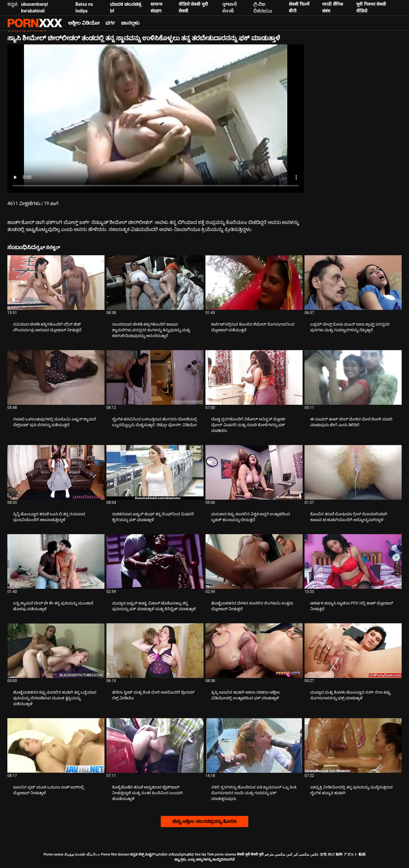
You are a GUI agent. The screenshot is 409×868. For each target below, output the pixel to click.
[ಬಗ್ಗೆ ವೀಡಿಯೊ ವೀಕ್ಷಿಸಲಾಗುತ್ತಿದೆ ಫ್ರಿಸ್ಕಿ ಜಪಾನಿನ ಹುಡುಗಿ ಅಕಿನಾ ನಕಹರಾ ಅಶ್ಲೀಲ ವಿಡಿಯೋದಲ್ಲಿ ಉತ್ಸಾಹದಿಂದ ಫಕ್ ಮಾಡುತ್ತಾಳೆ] (254, 651)
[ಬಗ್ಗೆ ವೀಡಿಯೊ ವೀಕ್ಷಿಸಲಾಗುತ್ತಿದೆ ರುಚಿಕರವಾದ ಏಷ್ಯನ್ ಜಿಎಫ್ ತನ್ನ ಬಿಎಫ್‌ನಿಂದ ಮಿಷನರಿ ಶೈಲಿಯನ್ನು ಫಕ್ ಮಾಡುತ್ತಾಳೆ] (155, 472)
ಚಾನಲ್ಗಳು (130, 23)
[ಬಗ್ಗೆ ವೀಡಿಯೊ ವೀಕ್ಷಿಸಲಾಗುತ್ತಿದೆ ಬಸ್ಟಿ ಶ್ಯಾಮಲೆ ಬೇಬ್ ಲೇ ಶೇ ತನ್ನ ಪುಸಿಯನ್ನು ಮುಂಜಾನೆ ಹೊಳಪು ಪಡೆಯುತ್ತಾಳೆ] (56, 561)
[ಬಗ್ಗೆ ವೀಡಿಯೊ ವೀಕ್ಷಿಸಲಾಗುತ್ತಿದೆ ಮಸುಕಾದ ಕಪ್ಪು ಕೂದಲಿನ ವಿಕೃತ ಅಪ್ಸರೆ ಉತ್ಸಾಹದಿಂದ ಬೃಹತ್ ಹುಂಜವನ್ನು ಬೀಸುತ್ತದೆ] (254, 472)
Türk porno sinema (221, 854)
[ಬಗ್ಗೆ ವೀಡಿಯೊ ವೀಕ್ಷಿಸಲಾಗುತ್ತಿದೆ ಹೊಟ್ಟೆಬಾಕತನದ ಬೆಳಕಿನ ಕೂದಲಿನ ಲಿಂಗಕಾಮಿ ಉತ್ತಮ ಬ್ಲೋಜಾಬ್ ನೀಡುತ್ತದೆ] (254, 561)
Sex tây (201, 854)
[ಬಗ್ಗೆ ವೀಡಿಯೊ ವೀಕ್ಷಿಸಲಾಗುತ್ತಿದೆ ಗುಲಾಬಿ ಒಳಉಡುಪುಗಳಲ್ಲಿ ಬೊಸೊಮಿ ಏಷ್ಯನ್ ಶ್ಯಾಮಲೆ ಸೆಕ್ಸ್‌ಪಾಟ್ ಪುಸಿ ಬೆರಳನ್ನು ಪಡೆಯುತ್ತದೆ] (56, 377)
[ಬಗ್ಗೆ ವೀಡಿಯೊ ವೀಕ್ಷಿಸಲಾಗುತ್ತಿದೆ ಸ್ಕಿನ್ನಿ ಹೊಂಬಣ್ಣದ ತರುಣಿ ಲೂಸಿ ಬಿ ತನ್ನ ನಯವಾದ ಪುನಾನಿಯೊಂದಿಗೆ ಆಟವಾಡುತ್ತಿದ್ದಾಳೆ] (56, 472)
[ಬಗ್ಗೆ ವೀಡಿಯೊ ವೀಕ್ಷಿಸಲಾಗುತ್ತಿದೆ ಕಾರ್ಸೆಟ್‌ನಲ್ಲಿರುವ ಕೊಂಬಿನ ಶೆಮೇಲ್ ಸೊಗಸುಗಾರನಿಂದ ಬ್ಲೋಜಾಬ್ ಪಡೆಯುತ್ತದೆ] (254, 283)
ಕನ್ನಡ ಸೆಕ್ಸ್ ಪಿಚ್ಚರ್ (142, 854)
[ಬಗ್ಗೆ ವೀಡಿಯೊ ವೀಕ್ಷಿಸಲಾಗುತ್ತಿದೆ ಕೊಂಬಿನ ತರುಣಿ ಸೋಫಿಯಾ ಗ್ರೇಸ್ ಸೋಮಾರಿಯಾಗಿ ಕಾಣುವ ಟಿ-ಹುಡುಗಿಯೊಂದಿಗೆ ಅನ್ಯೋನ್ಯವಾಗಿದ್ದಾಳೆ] (353, 472)
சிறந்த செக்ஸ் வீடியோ (82, 854)
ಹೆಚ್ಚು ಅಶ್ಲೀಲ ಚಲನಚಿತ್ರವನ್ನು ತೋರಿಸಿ (204, 821)
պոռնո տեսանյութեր (174, 854)
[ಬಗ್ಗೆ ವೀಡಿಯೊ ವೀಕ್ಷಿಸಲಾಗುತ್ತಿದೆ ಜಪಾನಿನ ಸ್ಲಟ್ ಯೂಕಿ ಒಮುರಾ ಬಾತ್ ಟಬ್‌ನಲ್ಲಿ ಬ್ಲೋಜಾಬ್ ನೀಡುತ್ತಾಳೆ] (56, 745)
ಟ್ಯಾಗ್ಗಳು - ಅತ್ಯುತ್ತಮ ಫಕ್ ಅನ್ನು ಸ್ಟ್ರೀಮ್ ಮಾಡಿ (35, 23)
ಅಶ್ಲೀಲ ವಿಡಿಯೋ (84, 23)
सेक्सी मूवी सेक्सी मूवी (250, 854)
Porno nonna (53, 854)
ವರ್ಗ (110, 23)
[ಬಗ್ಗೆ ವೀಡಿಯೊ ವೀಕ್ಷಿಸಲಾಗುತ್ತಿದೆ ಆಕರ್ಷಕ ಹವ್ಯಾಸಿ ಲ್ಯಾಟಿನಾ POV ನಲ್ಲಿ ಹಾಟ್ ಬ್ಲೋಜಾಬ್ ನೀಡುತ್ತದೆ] (353, 561)
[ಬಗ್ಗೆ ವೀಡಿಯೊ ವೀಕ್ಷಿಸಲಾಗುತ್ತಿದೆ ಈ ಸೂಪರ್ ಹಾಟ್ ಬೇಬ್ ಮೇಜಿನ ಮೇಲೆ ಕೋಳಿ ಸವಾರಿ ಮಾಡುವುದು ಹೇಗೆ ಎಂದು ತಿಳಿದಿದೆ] (353, 377)
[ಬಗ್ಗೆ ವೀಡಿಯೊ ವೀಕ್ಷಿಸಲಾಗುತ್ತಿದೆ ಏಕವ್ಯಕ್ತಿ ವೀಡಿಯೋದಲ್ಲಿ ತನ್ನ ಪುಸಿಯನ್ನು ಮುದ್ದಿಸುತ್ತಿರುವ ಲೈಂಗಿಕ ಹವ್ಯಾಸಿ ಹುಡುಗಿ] (353, 745)
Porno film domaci (115, 854)
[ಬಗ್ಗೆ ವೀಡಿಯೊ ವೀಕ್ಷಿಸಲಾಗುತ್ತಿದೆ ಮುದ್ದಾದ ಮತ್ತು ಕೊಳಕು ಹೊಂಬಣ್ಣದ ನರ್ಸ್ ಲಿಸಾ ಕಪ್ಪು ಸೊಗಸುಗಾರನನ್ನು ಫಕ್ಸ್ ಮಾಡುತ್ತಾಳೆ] (353, 651)
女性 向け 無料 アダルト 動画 (343, 854)
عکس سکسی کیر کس (303, 854)
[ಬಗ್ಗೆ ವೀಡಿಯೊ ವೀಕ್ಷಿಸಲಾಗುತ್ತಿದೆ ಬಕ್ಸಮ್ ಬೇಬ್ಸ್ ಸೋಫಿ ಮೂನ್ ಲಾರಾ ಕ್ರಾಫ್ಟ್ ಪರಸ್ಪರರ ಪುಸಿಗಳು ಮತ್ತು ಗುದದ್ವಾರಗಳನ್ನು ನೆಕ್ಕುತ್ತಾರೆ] (353, 283)
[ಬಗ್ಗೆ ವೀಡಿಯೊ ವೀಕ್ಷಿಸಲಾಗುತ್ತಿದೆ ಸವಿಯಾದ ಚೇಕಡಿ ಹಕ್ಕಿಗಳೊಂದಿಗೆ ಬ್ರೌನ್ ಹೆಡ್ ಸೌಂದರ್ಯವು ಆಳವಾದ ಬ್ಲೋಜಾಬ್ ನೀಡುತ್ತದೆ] (56, 283)
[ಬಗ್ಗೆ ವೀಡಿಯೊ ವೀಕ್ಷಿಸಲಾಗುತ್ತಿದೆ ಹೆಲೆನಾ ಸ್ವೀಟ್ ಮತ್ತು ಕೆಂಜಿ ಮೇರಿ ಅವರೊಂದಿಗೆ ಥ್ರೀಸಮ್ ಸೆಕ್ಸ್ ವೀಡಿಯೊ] (155, 651)
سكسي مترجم (275, 854)
